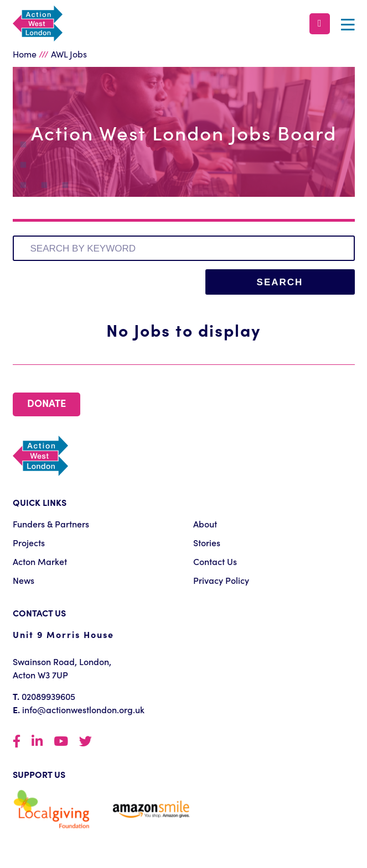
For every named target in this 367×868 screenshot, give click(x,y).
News (24, 580)
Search (280, 282)
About (205, 524)
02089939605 (48, 696)
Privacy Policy (221, 580)
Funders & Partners (51, 524)
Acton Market (40, 561)
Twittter (86, 742)
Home (25, 54)
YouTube (61, 742)
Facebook (17, 742)
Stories (207, 542)
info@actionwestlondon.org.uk (83, 709)
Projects (29, 542)
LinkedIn (37, 742)
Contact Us (215, 561)
